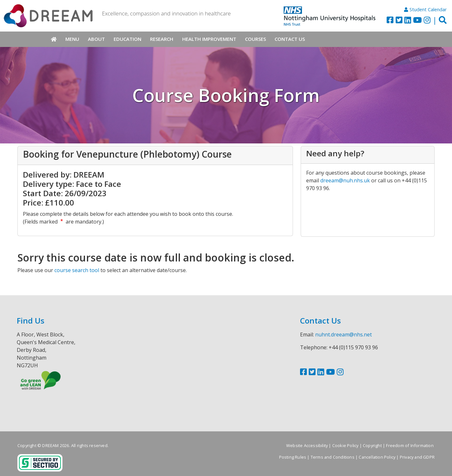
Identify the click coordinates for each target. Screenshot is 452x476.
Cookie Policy (345, 445)
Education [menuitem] (127, 39)
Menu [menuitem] (72, 39)
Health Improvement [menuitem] (209, 39)
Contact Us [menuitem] (290, 39)
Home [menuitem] (54, 39)
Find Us (31, 320)
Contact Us (320, 320)
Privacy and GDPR (417, 457)
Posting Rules (293, 457)
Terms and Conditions (333, 457)
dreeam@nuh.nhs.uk (345, 180)
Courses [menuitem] (255, 39)
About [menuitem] (96, 39)
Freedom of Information (410, 445)
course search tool (77, 270)
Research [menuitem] (162, 39)
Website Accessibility (307, 445)
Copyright (372, 445)
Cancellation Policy (377, 457)
